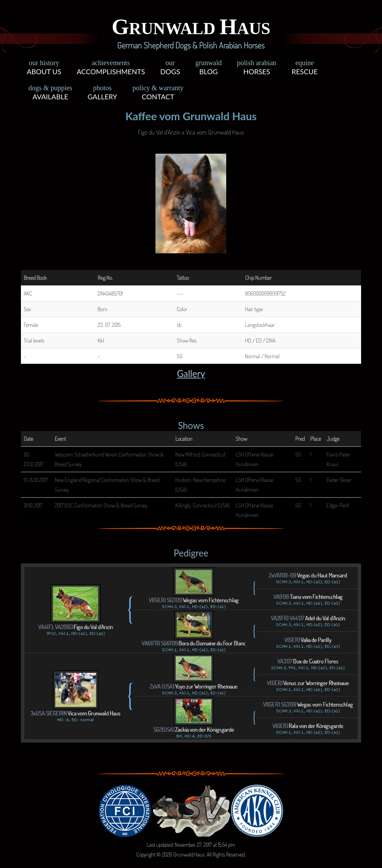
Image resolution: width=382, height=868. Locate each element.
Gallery (102, 93)
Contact (158, 93)
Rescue (305, 68)
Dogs (170, 68)
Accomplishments (111, 68)
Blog (208, 68)
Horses (257, 68)
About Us (44, 68)
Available (51, 93)
